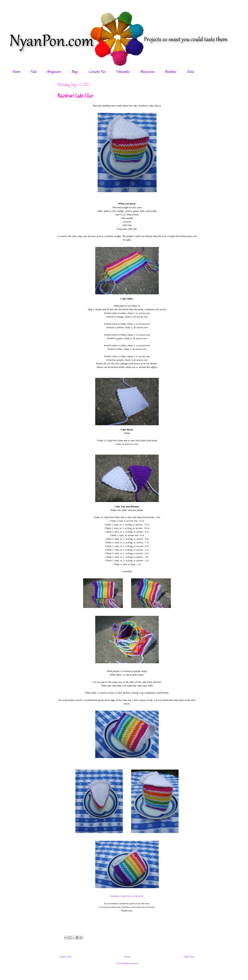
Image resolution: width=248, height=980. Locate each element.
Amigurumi (54, 72)
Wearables (123, 72)
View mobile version (127, 963)
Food (33, 72)
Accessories (147, 72)
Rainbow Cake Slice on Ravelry (127, 896)
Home (16, 72)
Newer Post (65, 957)
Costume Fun (97, 72)
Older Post (189, 957)
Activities (171, 72)
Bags (75, 72)
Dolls (190, 72)
